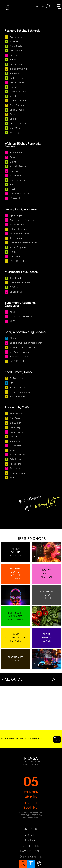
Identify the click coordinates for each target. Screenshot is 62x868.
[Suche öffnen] (48, 8)
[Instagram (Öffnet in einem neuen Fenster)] (55, 740)
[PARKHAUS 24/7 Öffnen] (31, 866)
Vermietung (31, 846)
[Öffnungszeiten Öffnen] (23, 866)
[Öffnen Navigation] (59, 7)
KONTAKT (31, 840)
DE (38, 7)
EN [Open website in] (42, 7)
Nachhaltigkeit (31, 851)
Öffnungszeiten (31, 857)
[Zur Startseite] (8, 8)
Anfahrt (31, 835)
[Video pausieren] (36, 558)
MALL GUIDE (31, 829)
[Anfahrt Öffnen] (39, 866)
